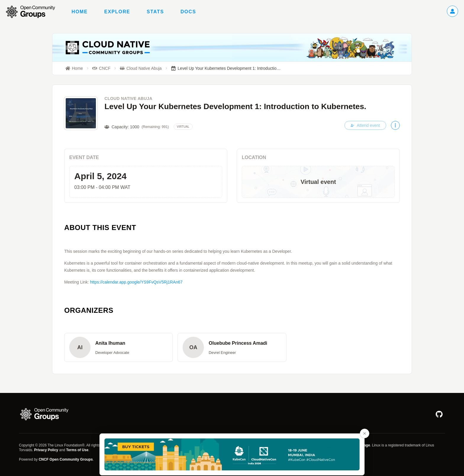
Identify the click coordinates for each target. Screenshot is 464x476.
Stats (155, 12)
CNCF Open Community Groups (66, 459)
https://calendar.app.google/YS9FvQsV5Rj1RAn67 (136, 282)
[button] (119, 347)
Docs (188, 12)
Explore (117, 12)
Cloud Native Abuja (128, 98)
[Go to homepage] (33, 12)
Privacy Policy (46, 450)
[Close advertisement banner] (365, 433)
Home (80, 12)
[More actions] (395, 125)
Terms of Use (77, 450)
